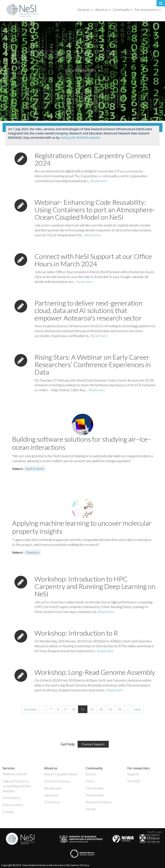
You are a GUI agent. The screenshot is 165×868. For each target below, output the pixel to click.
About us (103, 9)
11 (83, 709)
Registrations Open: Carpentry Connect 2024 (93, 159)
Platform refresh (15, 774)
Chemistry (33, 552)
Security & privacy (57, 781)
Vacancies (51, 795)
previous (31, 709)
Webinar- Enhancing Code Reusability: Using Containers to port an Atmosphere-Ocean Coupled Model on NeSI (95, 210)
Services (85, 9)
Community (123, 9)
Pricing (90, 809)
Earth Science (35, 469)
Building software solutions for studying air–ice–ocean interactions (82, 443)
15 (119, 709)
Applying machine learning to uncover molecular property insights (82, 527)
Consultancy (12, 798)
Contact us (52, 802)
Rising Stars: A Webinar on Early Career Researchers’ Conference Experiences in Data (93, 364)
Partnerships (95, 795)
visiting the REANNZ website (80, 138)
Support (133, 774)
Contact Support (93, 744)
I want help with (83, 70)
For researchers (148, 9)
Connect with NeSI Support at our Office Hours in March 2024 (93, 260)
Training (8, 812)
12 (92, 709)
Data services (13, 805)
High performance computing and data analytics (17, 786)
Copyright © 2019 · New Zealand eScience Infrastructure (33, 865)
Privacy (85, 865)
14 (110, 709)
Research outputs (99, 802)
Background (53, 788)
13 (101, 709)
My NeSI (134, 781)
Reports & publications (61, 774)
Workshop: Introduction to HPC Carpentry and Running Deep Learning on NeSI (95, 586)
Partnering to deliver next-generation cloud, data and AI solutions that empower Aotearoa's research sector (88, 310)
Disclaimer (73, 865)
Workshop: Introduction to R (76, 633)
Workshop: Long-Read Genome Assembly (95, 672)
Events (91, 774)
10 (74, 709)
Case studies (95, 788)
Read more (99, 181)
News (90, 781)
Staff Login (155, 832)
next (137, 709)
